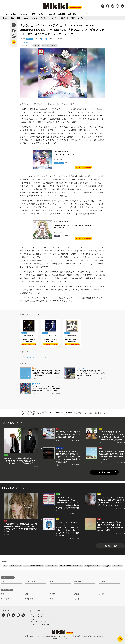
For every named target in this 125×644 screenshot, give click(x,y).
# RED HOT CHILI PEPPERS (34, 566)
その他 (80, 18)
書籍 (73, 18)
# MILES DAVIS (52, 566)
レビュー (42, 14)
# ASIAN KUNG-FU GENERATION (71, 566)
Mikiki (21, 411)
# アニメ (36, 45)
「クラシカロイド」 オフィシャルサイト (37, 357)
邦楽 (12, 18)
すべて (5, 18)
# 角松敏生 (106, 566)
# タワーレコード (15, 566)
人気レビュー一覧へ (110, 546)
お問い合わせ (35, 619)
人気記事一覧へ (104, 472)
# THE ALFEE (117, 566)
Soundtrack (65, 236)
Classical (67, 163)
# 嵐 (5, 566)
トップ (5, 14)
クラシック (52, 18)
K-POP (26, 18)
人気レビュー (73, 14)
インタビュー (24, 14)
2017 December (59, 39)
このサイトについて (37, 614)
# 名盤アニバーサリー (92, 566)
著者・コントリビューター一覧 (41, 617)
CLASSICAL (58, 163)
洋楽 (19, 18)
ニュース (52, 14)
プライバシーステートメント (40, 622)
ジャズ (43, 18)
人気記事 (62, 14)
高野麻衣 (25, 43)
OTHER (57, 236)
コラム (13, 14)
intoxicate (50, 39)
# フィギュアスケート (49, 45)
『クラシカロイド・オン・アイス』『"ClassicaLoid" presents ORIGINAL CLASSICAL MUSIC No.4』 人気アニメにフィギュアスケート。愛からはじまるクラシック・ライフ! (63, 414)
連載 (34, 14)
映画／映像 (64, 18)
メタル (34, 18)
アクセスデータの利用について (41, 624)
